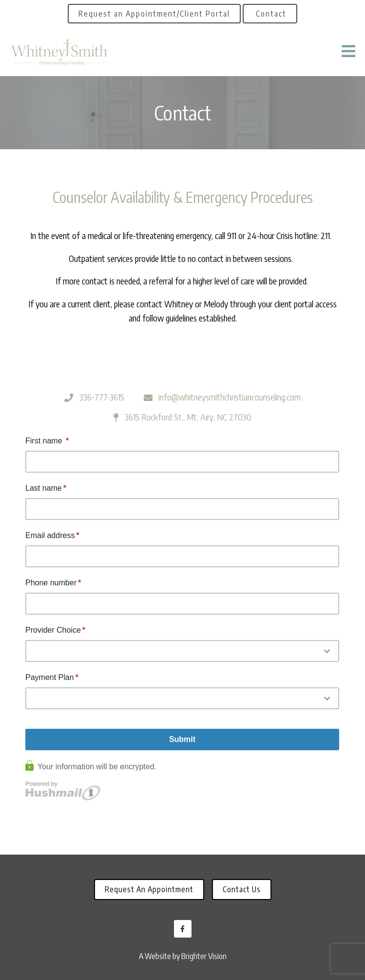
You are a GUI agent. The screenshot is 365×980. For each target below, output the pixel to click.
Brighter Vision (204, 956)
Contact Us (242, 889)
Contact (270, 14)
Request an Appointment (149, 889)
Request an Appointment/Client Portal (154, 14)
